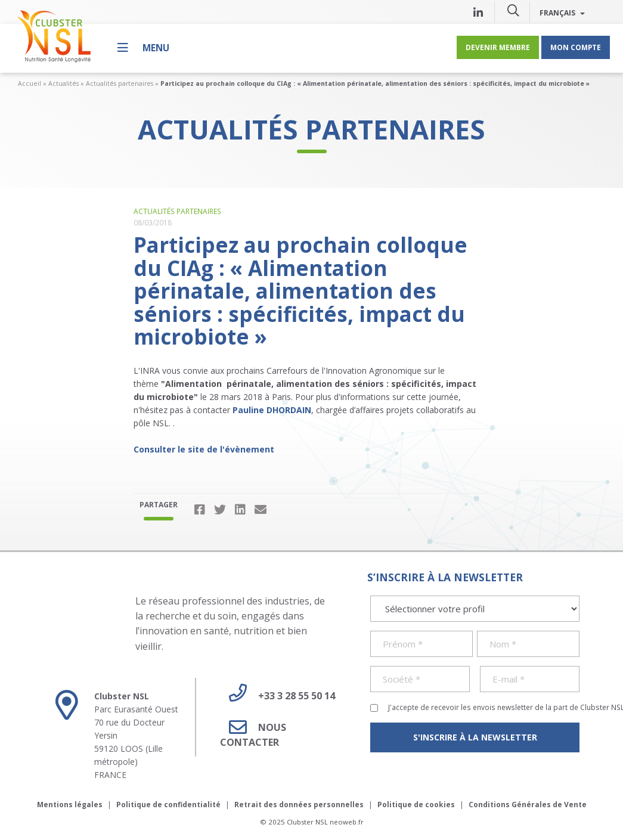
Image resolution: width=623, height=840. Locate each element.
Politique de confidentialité (168, 805)
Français (562, 13)
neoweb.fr (347, 822)
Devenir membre (498, 47)
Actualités (63, 83)
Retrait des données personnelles (299, 805)
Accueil (30, 83)
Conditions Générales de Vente (528, 805)
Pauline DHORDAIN (272, 410)
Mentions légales (70, 805)
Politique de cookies (416, 805)
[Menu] (143, 47)
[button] (513, 10)
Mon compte (576, 47)
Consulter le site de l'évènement (204, 449)
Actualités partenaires (120, 83)
